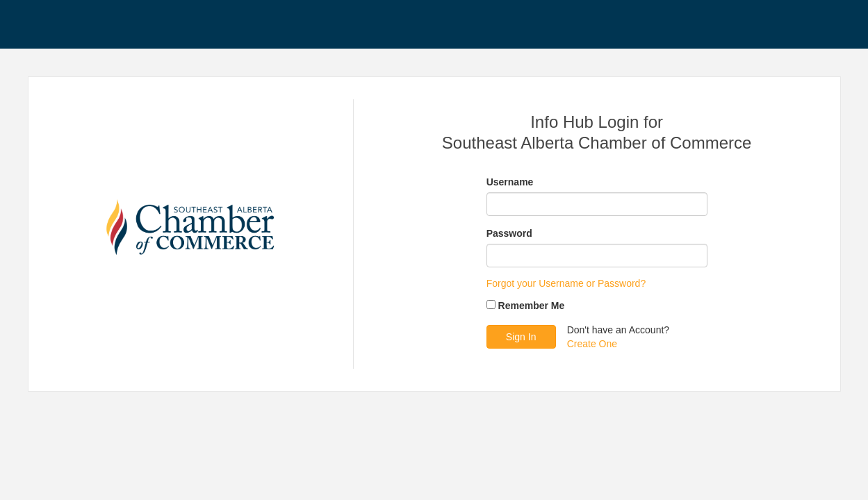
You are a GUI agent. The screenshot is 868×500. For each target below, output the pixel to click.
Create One (592, 344)
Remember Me (532, 306)
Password (509, 233)
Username (510, 182)
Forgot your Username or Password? (566, 283)
